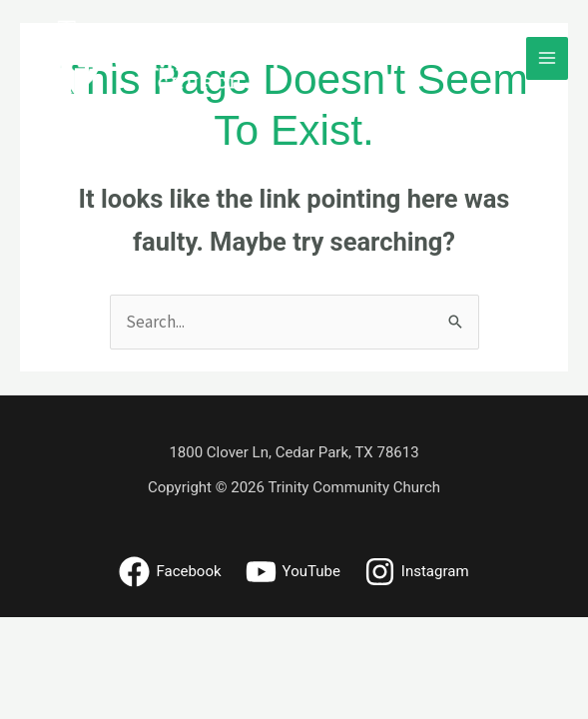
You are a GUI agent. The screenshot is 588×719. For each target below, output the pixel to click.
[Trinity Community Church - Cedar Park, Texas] (157, 58)
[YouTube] (293, 572)
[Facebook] (170, 572)
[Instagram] (417, 572)
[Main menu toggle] (548, 58)
